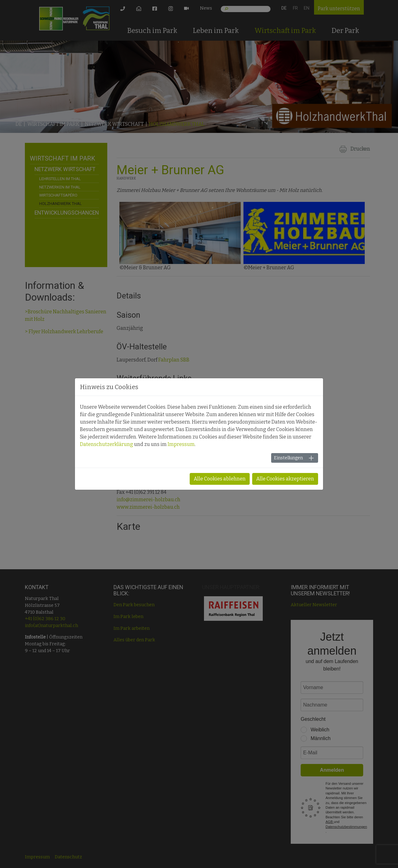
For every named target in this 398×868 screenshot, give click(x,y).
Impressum (181, 444)
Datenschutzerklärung (106, 444)
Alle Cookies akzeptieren (285, 479)
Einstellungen (288, 458)
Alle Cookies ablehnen (220, 479)
